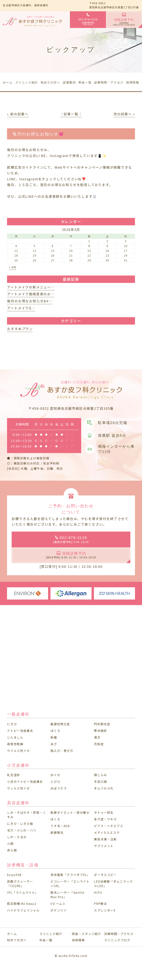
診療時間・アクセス (119, 934)
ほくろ (55, 731)
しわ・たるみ (17, 837)
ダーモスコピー (105, 875)
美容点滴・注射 (105, 839)
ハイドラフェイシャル (23, 910)
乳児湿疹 (13, 775)
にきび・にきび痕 (20, 824)
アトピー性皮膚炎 (20, 731)
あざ (54, 744)
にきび (12, 724)
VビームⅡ (58, 904)
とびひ (55, 782)
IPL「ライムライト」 (23, 892)
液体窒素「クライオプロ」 (70, 875)
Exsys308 (14, 875)
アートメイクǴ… (21, 308)
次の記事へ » (124, 114)
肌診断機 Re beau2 (22, 904)
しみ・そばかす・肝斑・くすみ (27, 815)
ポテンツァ (59, 910)
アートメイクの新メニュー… (31, 287)
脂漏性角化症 (60, 724)
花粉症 (99, 744)
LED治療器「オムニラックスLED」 (113, 884)
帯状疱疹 (100, 731)
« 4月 (13, 267)
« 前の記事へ (18, 114)
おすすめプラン (20, 329)
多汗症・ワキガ (105, 819)
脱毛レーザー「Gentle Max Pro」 (67, 895)
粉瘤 (54, 737)
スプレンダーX (105, 910)
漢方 (97, 737)
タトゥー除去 (104, 812)
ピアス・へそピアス (109, 826)
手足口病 (100, 782)
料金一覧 (46, 940)
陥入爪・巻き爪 (62, 751)
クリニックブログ (117, 940)
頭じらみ (100, 775)
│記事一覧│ (71, 114)
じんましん (15, 737)
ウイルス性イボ (18, 751)
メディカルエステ (107, 832)
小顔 (10, 844)
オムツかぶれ (104, 788)
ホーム (12, 934)
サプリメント (104, 846)
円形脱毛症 (102, 724)
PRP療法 (100, 904)
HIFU (98, 892)
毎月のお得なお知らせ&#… (30, 301)
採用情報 (78, 940)
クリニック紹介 (51, 934)
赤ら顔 (12, 850)
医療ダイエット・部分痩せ (70, 812)
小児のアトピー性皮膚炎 (25, 782)
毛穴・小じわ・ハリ (22, 830)
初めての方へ (17, 940)
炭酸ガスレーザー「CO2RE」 (20, 884)
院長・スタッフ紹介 (87, 934)
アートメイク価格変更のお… (31, 294)
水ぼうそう (59, 788)
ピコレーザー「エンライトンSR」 (70, 884)
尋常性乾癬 (15, 744)
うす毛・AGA (60, 826)
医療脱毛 (57, 832)
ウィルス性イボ (18, 788)
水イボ (55, 775)
